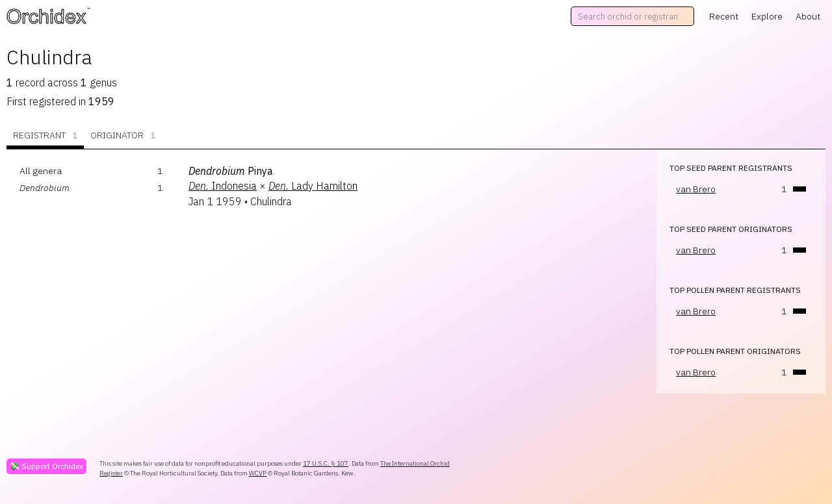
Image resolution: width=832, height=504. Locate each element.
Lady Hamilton (313, 186)
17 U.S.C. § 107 (326, 463)
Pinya (231, 171)
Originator (123, 135)
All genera (41, 171)
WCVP (258, 473)
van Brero (696, 189)
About (808, 16)
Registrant (45, 135)
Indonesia (223, 186)
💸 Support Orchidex (46, 466)
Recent (724, 16)
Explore (767, 16)
